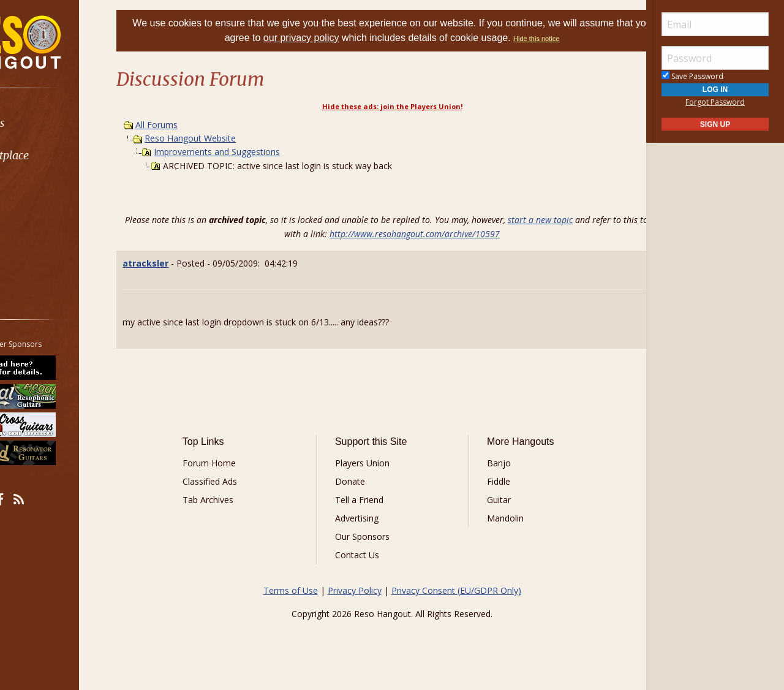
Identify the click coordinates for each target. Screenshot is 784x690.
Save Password (692, 76)
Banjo (490, 463)
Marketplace (57, 155)
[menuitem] (69, 123)
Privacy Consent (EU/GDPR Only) (456, 590)
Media (42, 220)
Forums (45, 123)
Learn (40, 188)
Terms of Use (291, 590)
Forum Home (234, 463)
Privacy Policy (355, 590)
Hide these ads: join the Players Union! (392, 106)
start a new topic (565, 220)
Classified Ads (235, 481)
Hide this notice (574, 39)
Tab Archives (233, 500)
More (39, 253)
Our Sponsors (371, 536)
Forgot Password (715, 102)
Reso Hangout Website (221, 138)
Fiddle (490, 481)
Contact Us (366, 555)
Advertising (365, 518)
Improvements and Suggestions (247, 152)
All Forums (187, 125)
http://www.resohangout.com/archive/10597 (439, 234)
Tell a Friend (368, 500)
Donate (359, 481)
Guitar (490, 500)
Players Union (371, 463)
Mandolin (497, 518)
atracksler (176, 263)
